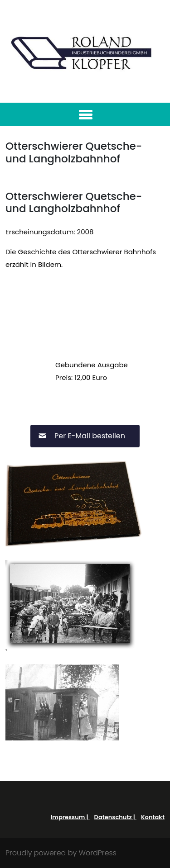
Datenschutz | (115, 817)
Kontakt (153, 817)
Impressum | (70, 817)
